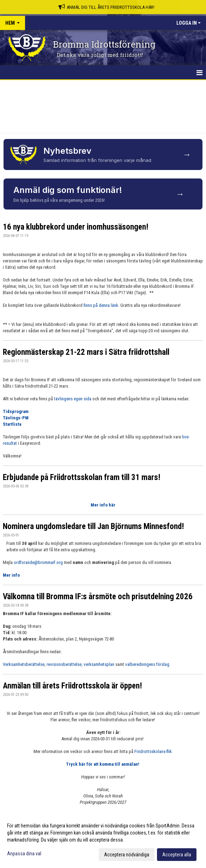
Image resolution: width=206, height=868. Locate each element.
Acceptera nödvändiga (127, 855)
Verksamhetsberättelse (24, 664)
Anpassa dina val (24, 854)
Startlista (12, 424)
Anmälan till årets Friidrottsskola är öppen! (72, 686)
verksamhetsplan (99, 664)
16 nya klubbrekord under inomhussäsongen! (76, 227)
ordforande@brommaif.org (38, 562)
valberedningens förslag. (148, 664)
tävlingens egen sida (73, 399)
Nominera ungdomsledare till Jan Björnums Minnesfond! (93, 526)
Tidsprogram (16, 411)
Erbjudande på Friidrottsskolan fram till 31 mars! (82, 477)
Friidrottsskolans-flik (154, 751)
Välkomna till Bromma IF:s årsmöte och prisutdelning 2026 (98, 597)
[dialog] (103, 840)
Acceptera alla (177, 855)
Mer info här (103, 505)
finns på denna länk (101, 305)
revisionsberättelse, (65, 664)
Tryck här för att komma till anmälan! (103, 764)
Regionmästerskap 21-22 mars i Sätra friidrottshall (86, 352)
